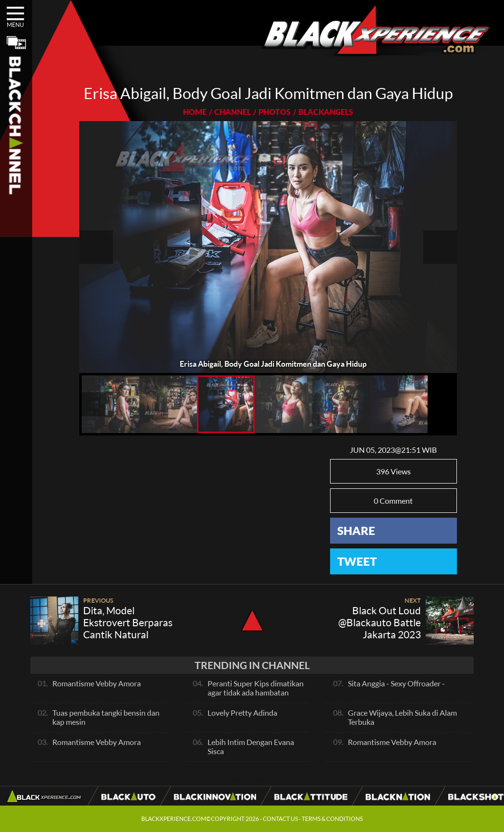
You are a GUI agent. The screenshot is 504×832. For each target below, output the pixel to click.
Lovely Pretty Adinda (242, 713)
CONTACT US (280, 819)
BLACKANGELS (326, 112)
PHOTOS (275, 112)
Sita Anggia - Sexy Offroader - (396, 683)
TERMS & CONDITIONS (332, 819)
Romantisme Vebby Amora (97, 683)
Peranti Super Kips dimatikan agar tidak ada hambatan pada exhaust (256, 692)
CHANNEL (233, 112)
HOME (195, 112)
